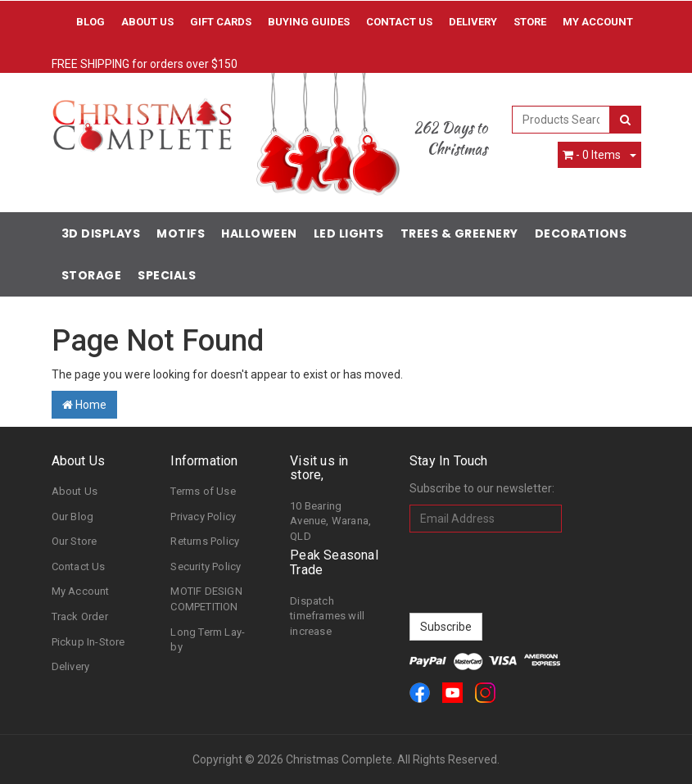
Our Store (75, 541)
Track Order (80, 616)
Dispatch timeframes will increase (327, 616)
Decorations (581, 233)
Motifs (181, 233)
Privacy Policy (203, 517)
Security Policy (206, 566)
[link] (420, 693)
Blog (90, 22)
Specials (167, 275)
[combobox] (561, 120)
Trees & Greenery (459, 233)
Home (84, 405)
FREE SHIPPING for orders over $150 (145, 64)
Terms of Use (203, 491)
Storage (92, 275)
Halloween (259, 233)
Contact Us (399, 22)
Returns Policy (205, 541)
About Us (147, 22)
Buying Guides (309, 22)
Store (530, 22)
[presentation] (534, 573)
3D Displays (101, 233)
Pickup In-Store (88, 642)
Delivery (473, 22)
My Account (81, 591)
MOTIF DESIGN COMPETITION (206, 599)
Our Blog (73, 517)
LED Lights (349, 233)
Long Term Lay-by (208, 640)
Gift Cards (221, 22)
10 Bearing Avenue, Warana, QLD (330, 521)
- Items (592, 155)
